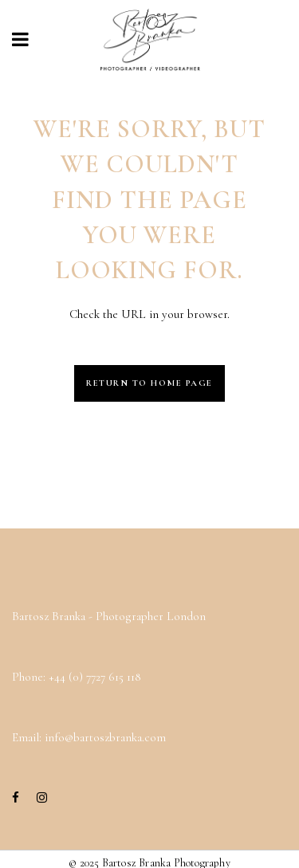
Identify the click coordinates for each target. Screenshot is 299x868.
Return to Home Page (149, 383)
